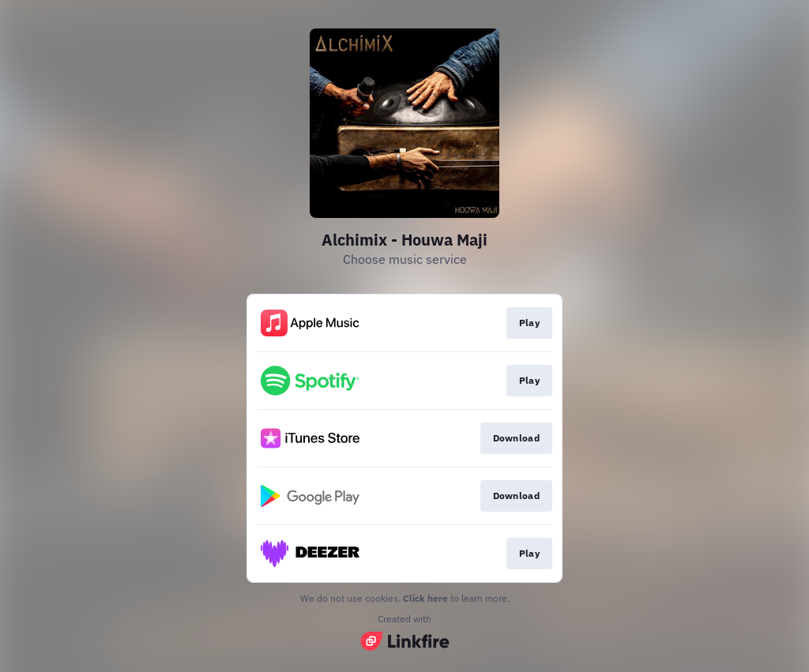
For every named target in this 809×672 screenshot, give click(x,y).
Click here (425, 598)
